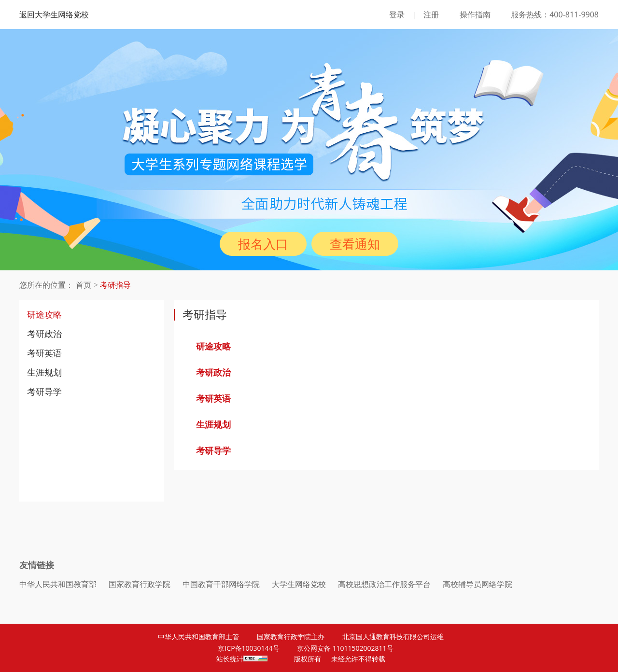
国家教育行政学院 (140, 584)
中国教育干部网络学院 (221, 584)
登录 (397, 14)
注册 (431, 14)
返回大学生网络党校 (54, 14)
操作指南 (475, 14)
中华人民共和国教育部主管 (198, 637)
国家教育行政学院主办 (291, 637)
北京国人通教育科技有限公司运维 (393, 637)
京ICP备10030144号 (248, 648)
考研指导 (115, 285)
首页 (84, 285)
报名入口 (263, 244)
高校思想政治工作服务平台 (384, 584)
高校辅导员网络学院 (478, 584)
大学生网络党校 (299, 584)
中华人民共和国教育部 (58, 584)
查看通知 (355, 244)
